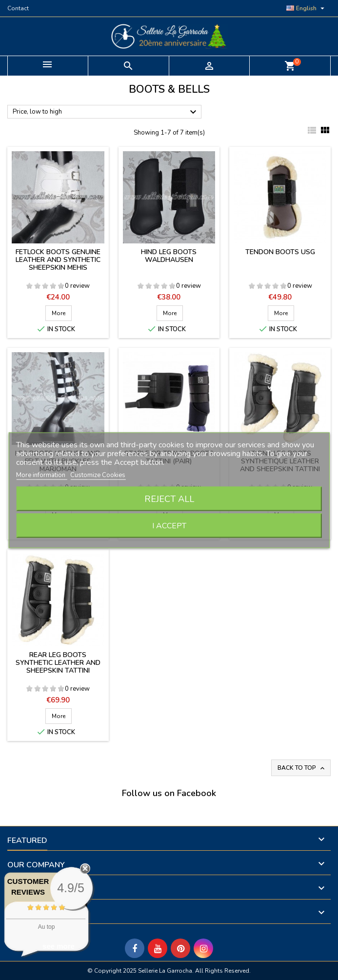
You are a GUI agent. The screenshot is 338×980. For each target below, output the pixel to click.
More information (41, 475)
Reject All (169, 499)
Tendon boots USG (280, 252)
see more (59, 946)
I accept (169, 525)
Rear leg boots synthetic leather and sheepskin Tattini (58, 663)
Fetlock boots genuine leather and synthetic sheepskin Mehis (58, 260)
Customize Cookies (98, 475)
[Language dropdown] (307, 8)
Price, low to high (106, 112)
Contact (18, 8)
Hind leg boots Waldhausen (169, 256)
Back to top (302, 768)
